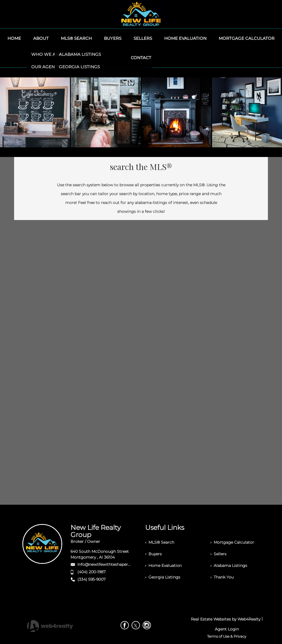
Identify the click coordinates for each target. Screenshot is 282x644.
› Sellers (218, 554)
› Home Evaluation (163, 566)
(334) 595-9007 (92, 579)
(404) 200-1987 (92, 572)
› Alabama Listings (229, 566)
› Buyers (153, 554)
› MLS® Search (160, 542)
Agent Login (227, 629)
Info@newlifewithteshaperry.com (109, 564)
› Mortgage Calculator (232, 542)
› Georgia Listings (163, 577)
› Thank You (222, 577)
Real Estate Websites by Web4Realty (226, 619)
